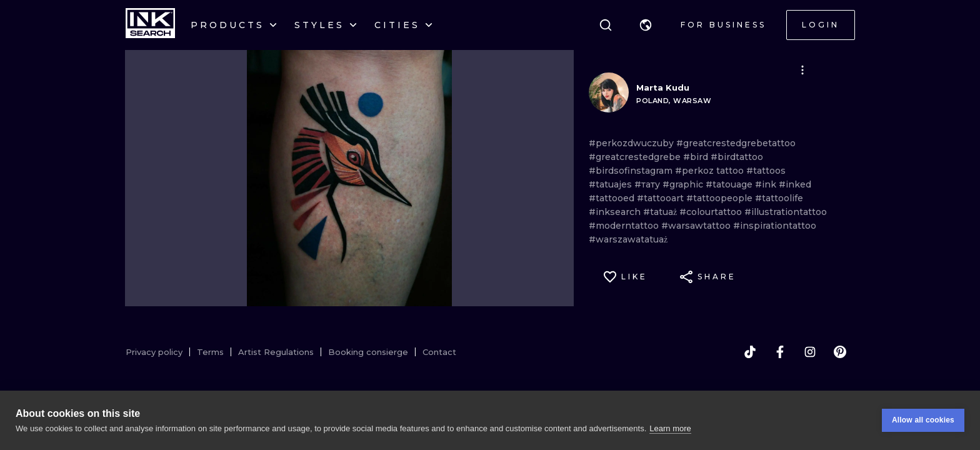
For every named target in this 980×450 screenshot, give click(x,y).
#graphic (684, 184)
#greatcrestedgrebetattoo (736, 143)
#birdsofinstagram (632, 171)
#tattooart (662, 198)
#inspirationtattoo (775, 226)
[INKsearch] (150, 25)
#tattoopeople (721, 198)
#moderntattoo (625, 226)
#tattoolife (779, 198)
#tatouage (730, 184)
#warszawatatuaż (628, 239)
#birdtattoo (737, 157)
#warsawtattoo (697, 226)
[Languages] (646, 25)
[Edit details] (802, 70)
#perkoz (696, 171)
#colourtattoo (712, 212)
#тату (648, 184)
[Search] (606, 25)
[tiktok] (750, 352)
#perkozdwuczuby (632, 143)
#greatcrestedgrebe (636, 157)
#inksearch (616, 212)
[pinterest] (840, 352)
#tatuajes (612, 184)
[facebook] (780, 352)
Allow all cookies (923, 420)
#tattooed (613, 198)
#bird (697, 157)
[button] (646, 25)
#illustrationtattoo (786, 212)
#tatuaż (661, 212)
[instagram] (810, 352)
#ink (767, 184)
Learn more (670, 428)
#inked (795, 184)
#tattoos (766, 171)
